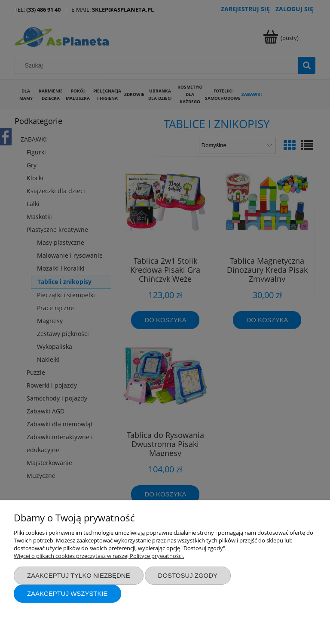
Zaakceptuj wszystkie (67, 593)
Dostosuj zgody (188, 575)
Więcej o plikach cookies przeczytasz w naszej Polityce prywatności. (99, 556)
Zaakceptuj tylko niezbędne (79, 575)
